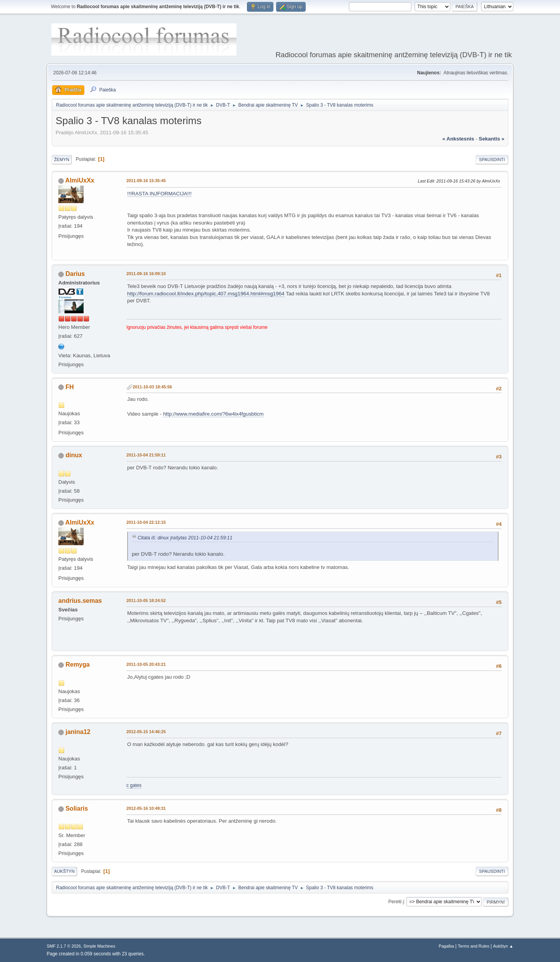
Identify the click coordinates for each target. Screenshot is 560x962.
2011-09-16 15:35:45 (146, 181)
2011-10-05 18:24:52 (146, 600)
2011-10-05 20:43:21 (146, 664)
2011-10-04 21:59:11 (146, 455)
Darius (75, 274)
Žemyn (62, 160)
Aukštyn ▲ (503, 946)
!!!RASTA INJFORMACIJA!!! (159, 194)
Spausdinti (492, 160)
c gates (134, 785)
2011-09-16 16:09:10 (146, 274)
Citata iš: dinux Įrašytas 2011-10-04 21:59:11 (185, 538)
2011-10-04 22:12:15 (146, 522)
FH (69, 387)
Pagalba (446, 946)
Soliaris (77, 808)
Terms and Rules (473, 946)
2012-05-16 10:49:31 (146, 808)
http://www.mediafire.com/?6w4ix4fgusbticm (213, 414)
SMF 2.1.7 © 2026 (64, 946)
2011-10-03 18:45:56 (152, 387)
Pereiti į (396, 902)
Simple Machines (99, 946)
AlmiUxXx (80, 180)
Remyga (77, 664)
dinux (74, 455)
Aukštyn (64, 871)
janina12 (78, 732)
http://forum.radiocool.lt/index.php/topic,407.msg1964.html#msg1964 (206, 294)
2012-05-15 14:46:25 (146, 732)
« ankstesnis (458, 139)
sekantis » (492, 139)
